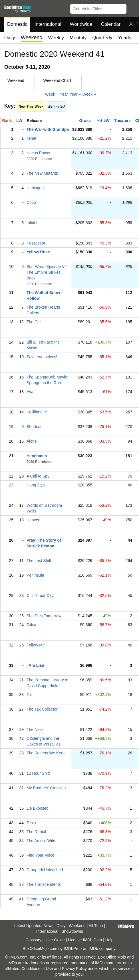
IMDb (93, 949)
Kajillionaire (37, 412)
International (48, 24)
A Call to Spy (38, 476)
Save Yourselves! (42, 357)
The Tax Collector (42, 709)
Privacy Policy (74, 969)
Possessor (36, 243)
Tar (29, 695)
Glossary (33, 940)
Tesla (31, 823)
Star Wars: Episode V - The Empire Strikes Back (47, 272)
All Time (96, 926)
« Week (48, 94)
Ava (30, 392)
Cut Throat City (40, 596)
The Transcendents (44, 884)
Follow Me (36, 645)
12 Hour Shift (38, 773)
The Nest (35, 729)
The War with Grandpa (48, 129)
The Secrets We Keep (46, 753)
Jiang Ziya (36, 485)
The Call (34, 322)
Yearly (125, 38)
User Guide (55, 940)
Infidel (32, 223)
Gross (85, 121)
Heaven (33, 520)
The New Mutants (42, 173)
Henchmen (37, 456)
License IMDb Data (85, 940)
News (48, 926)
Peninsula (35, 575)
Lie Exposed (38, 808)
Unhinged (35, 188)
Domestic (17, 24)
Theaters (122, 121)
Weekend (77, 926)
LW (19, 121)
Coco (31, 202)
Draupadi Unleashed (45, 870)
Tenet (31, 138)
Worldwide (81, 24)
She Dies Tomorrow (44, 616)
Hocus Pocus (38, 153)
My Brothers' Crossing (46, 788)
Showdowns (72, 931)
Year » (75, 94)
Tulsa (31, 625)
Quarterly (102, 38)
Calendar (111, 24)
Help (109, 940)
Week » (89, 94)
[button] (132, 8)
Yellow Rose (38, 252)
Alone (32, 441)
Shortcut (34, 427)
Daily (10, 38)
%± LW (103, 121)
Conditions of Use (37, 969)
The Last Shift (39, 561)
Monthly (78, 38)
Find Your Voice (40, 855)
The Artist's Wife (41, 841)
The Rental (36, 832)
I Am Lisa (35, 665)
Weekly (56, 38)
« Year (62, 94)
